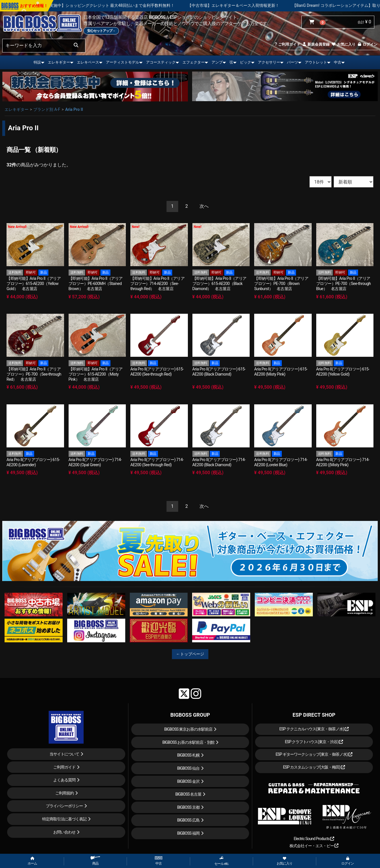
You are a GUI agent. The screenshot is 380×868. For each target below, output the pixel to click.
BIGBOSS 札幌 (188, 755)
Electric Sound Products (314, 839)
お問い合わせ (64, 832)
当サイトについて (64, 754)
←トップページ (190, 654)
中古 (338, 62)
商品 (95, 861)
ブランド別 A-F (47, 109)
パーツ (292, 62)
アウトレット (316, 62)
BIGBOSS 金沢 (188, 781)
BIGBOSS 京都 (188, 807)
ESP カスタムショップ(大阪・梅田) (314, 767)
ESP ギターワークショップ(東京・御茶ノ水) (314, 754)
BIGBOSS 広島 (188, 820)
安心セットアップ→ (101, 31)
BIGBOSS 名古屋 (188, 794)
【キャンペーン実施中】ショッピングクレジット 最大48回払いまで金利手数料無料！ (133, 5)
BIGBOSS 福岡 (188, 833)
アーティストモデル (123, 62)
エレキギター (59, 62)
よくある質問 (64, 780)
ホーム (32, 861)
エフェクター (194, 62)
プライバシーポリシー (64, 806)
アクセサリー (269, 62)
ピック (246, 62)
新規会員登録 (316, 44)
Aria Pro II (74, 109)
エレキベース (88, 62)
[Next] (204, 206)
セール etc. (222, 861)
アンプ (217, 62)
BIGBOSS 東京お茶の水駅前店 (188, 729)
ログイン (367, 44)
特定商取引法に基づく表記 (64, 819)
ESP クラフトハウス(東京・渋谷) (314, 742)
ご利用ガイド (287, 44)
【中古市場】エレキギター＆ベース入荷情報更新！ (268, 5)
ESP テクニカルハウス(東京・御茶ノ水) (314, 729)
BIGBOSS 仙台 (188, 768)
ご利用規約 (64, 793)
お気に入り (343, 44)
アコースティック (161, 62)
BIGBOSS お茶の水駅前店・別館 (188, 742)
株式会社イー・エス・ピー (314, 846)
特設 (37, 62)
